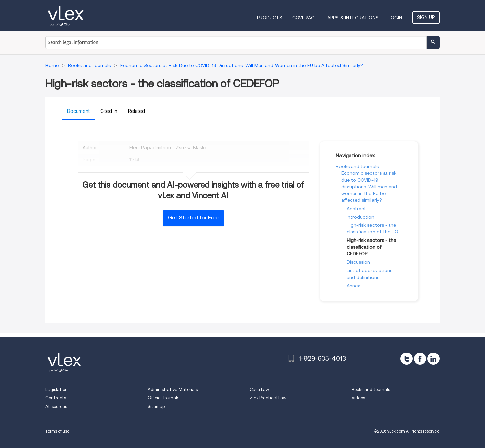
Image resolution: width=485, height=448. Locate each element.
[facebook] (420, 359)
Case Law (259, 390)
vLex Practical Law (268, 398)
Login (395, 18)
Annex (353, 286)
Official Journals (163, 398)
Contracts (56, 398)
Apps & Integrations (353, 18)
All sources (56, 406)
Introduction (360, 217)
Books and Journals (357, 166)
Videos (358, 398)
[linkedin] (433, 359)
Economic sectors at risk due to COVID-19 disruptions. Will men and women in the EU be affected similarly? (369, 187)
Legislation (57, 390)
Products (270, 18)
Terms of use (57, 431)
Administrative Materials (173, 390)
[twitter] (407, 359)
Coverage (305, 18)
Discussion (358, 262)
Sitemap (156, 406)
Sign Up (426, 17)
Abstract (356, 209)
